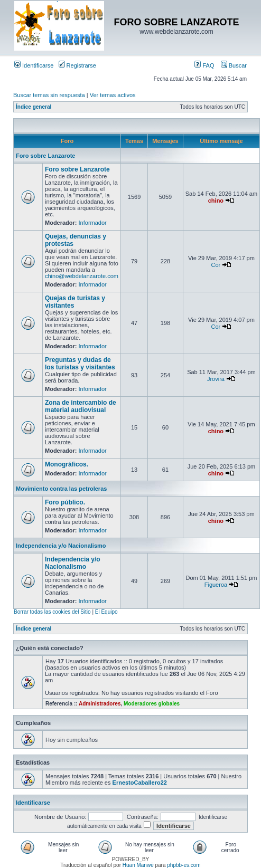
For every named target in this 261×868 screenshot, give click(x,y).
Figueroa (216, 585)
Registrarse (77, 65)
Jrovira (216, 379)
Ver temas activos (113, 95)
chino (216, 201)
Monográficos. (67, 464)
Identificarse (34, 65)
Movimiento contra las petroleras (61, 489)
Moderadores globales (152, 704)
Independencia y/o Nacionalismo (61, 546)
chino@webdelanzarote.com (82, 276)
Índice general (34, 107)
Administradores (100, 704)
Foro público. (65, 502)
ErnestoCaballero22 (140, 783)
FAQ (204, 65)
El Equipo (106, 612)
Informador (93, 223)
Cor (216, 265)
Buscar (234, 65)
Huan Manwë (138, 865)
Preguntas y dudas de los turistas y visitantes (80, 364)
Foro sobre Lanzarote (45, 156)
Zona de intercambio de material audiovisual (81, 406)
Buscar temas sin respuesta (49, 95)
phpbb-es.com (184, 865)
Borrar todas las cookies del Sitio (52, 612)
